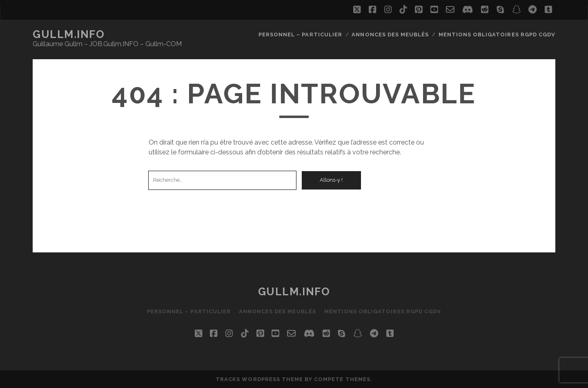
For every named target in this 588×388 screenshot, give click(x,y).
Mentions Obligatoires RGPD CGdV (497, 35)
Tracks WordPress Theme (259, 379)
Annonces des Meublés (390, 35)
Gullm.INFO (69, 34)
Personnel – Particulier (300, 35)
